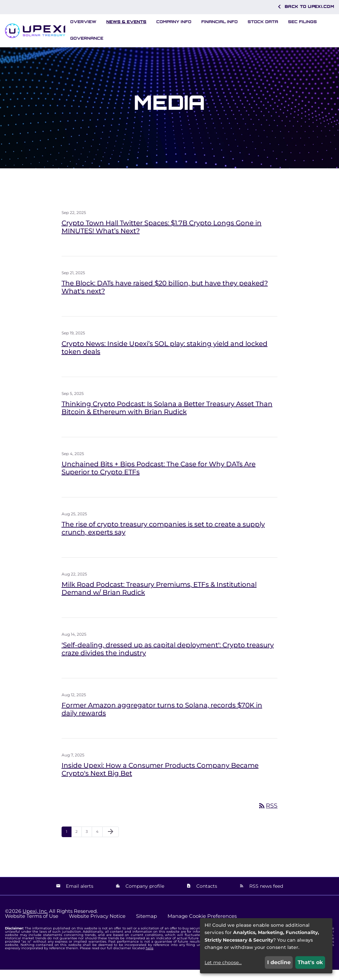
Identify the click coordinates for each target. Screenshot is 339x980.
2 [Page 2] (78, 843)
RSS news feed (266, 896)
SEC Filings (302, 22)
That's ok (310, 962)
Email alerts (79, 896)
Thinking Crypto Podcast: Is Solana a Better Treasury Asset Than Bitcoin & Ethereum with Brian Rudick (167, 418)
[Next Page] (111, 842)
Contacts (206, 896)
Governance (87, 38)
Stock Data (263, 22)
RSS (268, 816)
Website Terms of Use (32, 926)
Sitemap (146, 926)
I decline (279, 962)
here (149, 958)
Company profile (144, 896)
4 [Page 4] (99, 843)
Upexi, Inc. (35, 921)
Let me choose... (223, 962)
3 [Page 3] (89, 843)
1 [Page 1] (69, 843)
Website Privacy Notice (97, 926)
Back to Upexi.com (305, 7)
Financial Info (219, 22)
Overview (83, 22)
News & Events (126, 22)
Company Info (174, 22)
